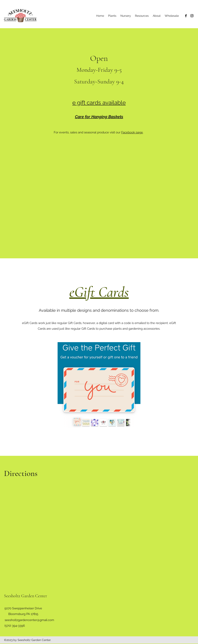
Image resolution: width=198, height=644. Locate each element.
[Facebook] (186, 16)
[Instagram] (192, 16)
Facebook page (132, 132)
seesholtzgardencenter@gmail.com (29, 620)
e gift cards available (99, 103)
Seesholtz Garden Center (26, 596)
